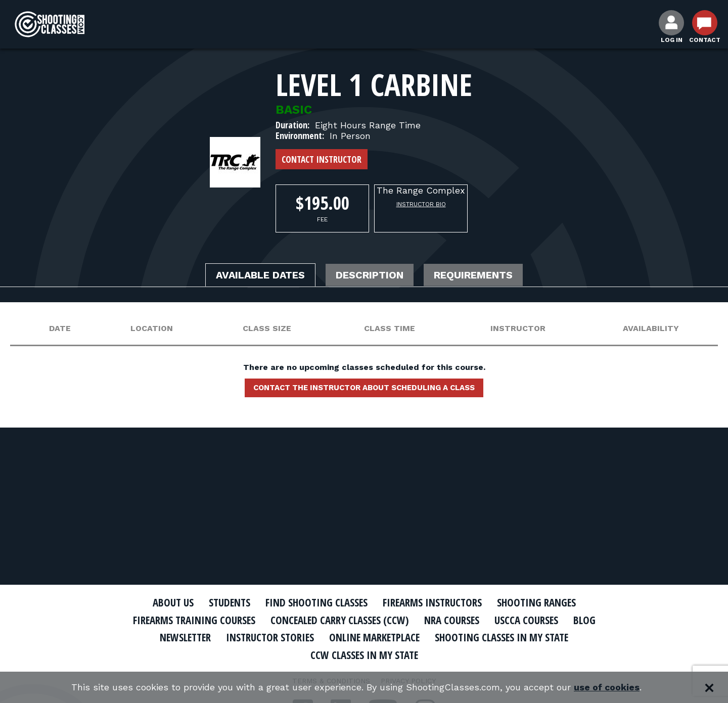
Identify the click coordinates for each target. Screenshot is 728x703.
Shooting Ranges (538, 602)
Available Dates (260, 275)
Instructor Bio (421, 204)
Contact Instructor (322, 159)
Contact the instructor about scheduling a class (364, 388)
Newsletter (182, 637)
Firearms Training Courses (193, 620)
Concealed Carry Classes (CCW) (340, 620)
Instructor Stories (269, 637)
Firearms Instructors (433, 602)
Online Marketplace (375, 637)
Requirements (474, 275)
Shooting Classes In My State (505, 637)
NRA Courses (453, 620)
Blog (586, 620)
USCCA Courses (528, 620)
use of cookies (607, 688)
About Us (170, 602)
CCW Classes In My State (364, 655)
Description (371, 275)
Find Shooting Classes (316, 602)
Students (228, 602)
